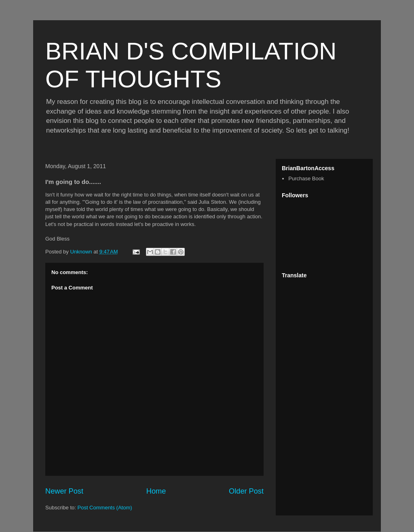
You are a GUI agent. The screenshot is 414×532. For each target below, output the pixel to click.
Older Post (246, 491)
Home (156, 491)
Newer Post (64, 491)
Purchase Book (306, 178)
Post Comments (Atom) (105, 508)
